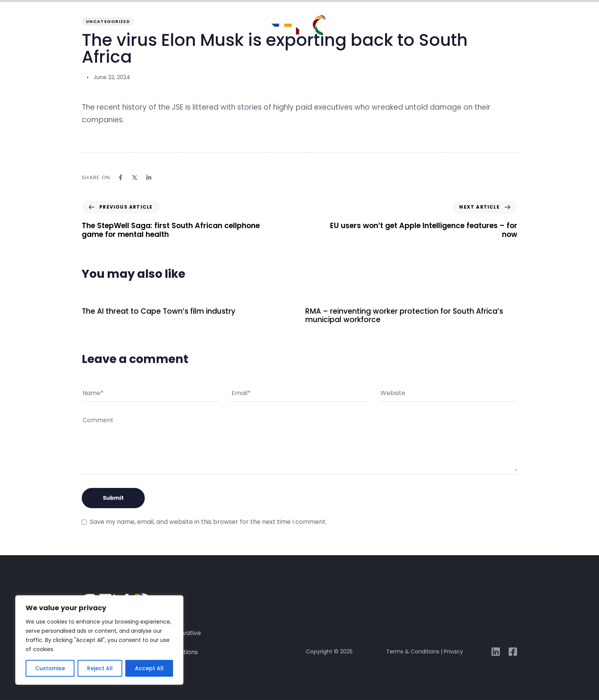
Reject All (100, 668)
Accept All (149, 668)
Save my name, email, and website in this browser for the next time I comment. (208, 522)
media (429, 27)
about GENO (162, 27)
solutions (224, 27)
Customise (50, 668)
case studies (374, 27)
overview (104, 27)
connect (477, 27)
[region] (99, 640)
